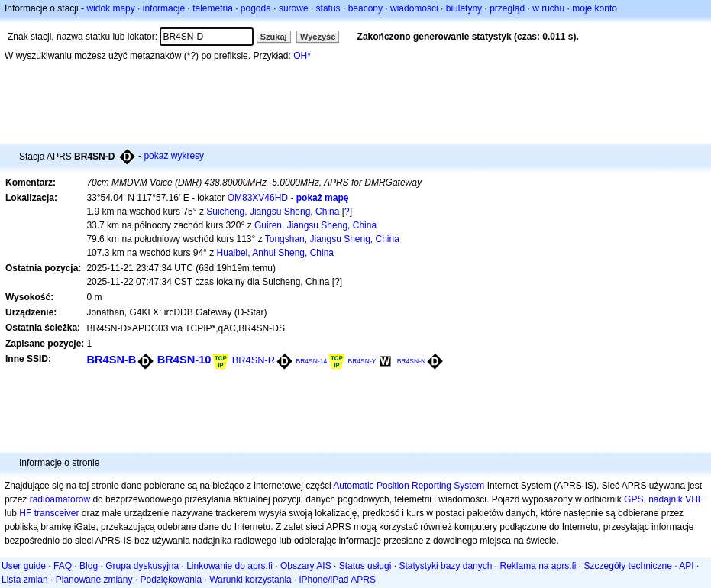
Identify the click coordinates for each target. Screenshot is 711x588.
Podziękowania (171, 580)
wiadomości (414, 8)
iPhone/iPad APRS (338, 580)
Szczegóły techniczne (628, 566)
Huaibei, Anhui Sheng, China (275, 253)
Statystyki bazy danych (445, 566)
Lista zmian (25, 580)
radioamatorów (60, 499)
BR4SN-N (411, 361)
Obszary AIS (306, 566)
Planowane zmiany (94, 580)
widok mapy (110, 8)
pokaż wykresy (174, 156)
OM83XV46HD (258, 198)
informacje (164, 8)
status (328, 8)
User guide (24, 566)
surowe (294, 8)
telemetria (213, 8)
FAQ (63, 566)
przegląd (507, 8)
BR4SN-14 (311, 361)
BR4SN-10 (184, 360)
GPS (633, 499)
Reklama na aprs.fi (538, 566)
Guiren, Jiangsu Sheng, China (315, 225)
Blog (89, 566)
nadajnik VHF (676, 499)
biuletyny (464, 8)
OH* (302, 56)
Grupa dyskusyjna (142, 566)
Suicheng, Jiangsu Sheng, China (273, 212)
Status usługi (365, 566)
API (686, 566)
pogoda (256, 8)
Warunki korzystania (250, 580)
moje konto (595, 8)
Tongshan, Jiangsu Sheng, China (332, 239)
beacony (365, 8)
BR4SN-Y (362, 361)
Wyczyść (318, 37)
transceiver (57, 513)
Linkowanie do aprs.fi (229, 566)
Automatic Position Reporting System (409, 486)
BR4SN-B (111, 360)
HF (25, 513)
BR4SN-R (254, 360)
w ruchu (548, 8)
